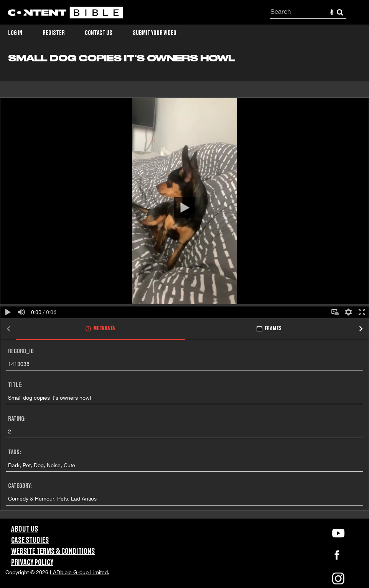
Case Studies (30, 540)
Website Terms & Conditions (53, 552)
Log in (15, 33)
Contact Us (99, 33)
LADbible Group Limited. (80, 572)
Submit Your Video (155, 33)
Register (54, 33)
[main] (184, 286)
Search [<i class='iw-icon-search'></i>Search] (340, 12)
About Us (25, 529)
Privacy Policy (32, 563)
